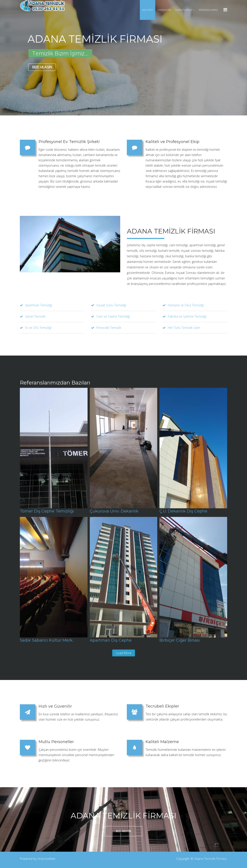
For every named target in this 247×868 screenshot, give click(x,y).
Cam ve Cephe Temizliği (110, 316)
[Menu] (225, 10)
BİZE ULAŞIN (41, 67)
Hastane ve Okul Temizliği (183, 305)
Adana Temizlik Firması (210, 859)
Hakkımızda (164, 10)
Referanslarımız (208, 10)
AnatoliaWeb (46, 859)
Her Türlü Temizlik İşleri (181, 328)
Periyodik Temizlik (106, 328)
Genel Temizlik (33, 316)
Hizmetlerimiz (184, 10)
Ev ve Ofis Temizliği (36, 328)
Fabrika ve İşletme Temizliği (184, 316)
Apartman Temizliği (36, 305)
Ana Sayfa (148, 10)
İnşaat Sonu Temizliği (109, 305)
